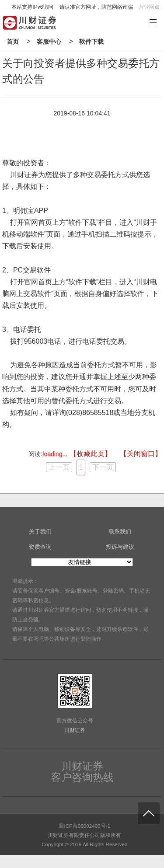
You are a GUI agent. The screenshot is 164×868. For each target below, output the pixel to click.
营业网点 (149, 7)
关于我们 (40, 532)
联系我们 (120, 532)
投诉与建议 (120, 547)
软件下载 (91, 42)
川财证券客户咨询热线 (82, 772)
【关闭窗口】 (141, 454)
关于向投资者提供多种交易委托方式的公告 (81, 71)
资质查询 (40, 547)
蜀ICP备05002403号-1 (84, 826)
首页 (13, 42)
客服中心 (49, 42)
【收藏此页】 (91, 454)
